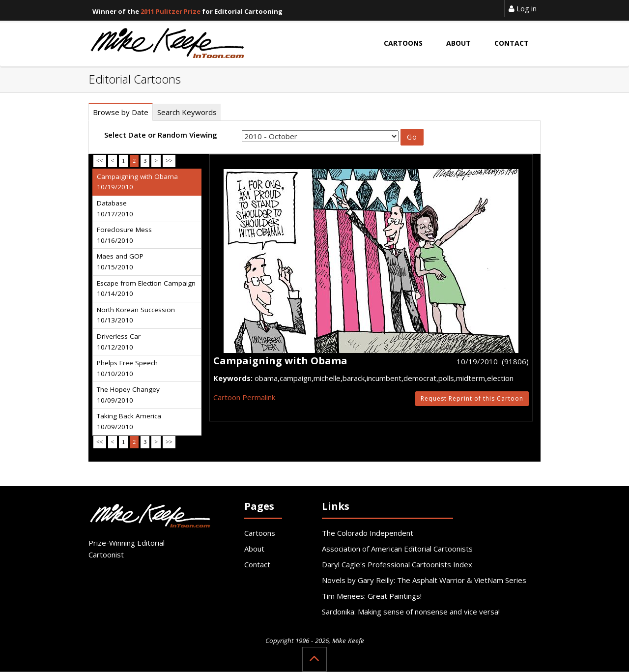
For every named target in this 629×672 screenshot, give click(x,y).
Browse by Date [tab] (121, 112)
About (254, 549)
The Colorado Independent (368, 533)
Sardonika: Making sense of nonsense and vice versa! (411, 612)
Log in (523, 8)
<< (100, 161)
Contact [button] (512, 43)
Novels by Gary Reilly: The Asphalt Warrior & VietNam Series (424, 580)
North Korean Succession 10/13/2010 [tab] (136, 315)
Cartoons (260, 533)
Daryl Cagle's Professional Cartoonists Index (397, 564)
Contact (257, 564)
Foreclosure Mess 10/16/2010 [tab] (124, 235)
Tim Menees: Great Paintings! (372, 596)
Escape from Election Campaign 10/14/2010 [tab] (146, 289)
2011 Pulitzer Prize (171, 11)
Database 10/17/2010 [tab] (115, 208)
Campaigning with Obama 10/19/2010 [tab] (137, 182)
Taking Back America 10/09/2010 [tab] (129, 421)
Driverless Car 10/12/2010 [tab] (119, 342)
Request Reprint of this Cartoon (472, 398)
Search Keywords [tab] (187, 112)
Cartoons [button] (403, 43)
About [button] (458, 43)
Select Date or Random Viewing (161, 135)
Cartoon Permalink (244, 397)
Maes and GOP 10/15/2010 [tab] (120, 262)
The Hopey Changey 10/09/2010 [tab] (128, 395)
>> (169, 161)
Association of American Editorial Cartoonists (397, 549)
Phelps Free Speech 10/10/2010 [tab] (127, 368)
